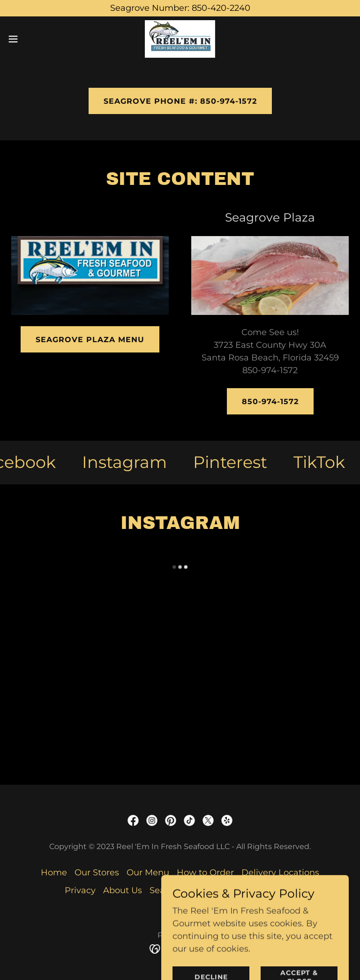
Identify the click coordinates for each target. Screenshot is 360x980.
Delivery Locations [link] (280, 873)
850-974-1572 (270, 402)
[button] (30, 39)
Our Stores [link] (97, 873)
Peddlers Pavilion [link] (259, 890)
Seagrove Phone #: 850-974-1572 (180, 101)
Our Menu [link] (148, 873)
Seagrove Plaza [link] (182, 890)
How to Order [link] (205, 873)
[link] (180, 39)
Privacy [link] (80, 890)
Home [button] (54, 873)
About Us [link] (123, 890)
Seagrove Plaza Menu (90, 340)
